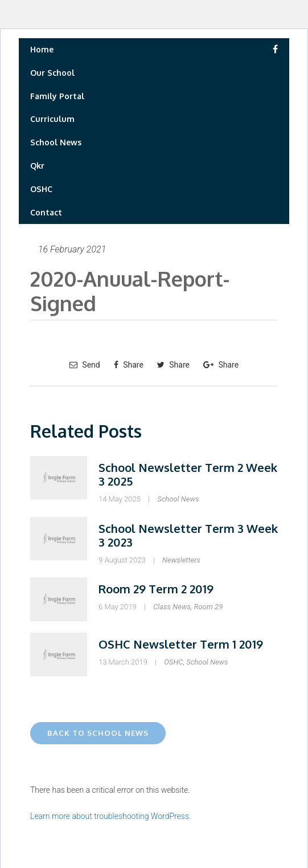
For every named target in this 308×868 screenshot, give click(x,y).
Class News (172, 607)
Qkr (37, 166)
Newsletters (181, 560)
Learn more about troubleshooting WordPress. (110, 816)
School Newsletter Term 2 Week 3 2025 (188, 474)
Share (129, 365)
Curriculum (52, 119)
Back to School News (98, 733)
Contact (46, 212)
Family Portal (57, 96)
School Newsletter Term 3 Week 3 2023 (188, 535)
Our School (52, 73)
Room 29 (209, 607)
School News (56, 142)
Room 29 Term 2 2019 (156, 589)
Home (42, 49)
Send (85, 365)
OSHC (41, 189)
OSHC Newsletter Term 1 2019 (181, 644)
